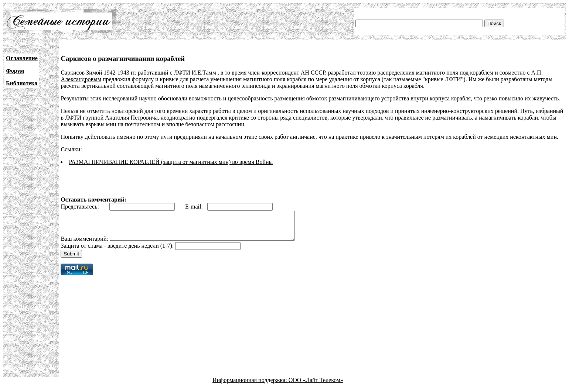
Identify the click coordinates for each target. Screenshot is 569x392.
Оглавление (22, 58)
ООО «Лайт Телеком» (316, 386)
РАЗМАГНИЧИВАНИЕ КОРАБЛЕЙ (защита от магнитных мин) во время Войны (171, 162)
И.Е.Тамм (204, 73)
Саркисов (73, 73)
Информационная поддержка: (251, 386)
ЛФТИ (182, 73)
